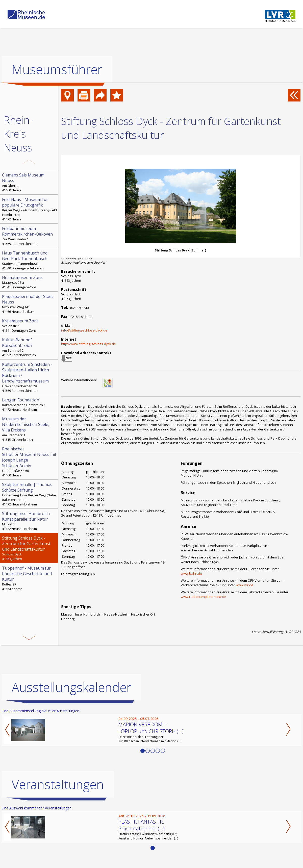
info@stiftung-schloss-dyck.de (84, 330)
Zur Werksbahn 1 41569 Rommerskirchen (30, 236)
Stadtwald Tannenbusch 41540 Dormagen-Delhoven (30, 260)
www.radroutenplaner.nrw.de (204, 597)
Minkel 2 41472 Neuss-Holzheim (30, 521)
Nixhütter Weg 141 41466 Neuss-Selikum (30, 304)
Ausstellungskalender (71, 687)
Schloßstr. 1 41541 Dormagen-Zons (30, 325)
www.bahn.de (191, 573)
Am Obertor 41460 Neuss (30, 182)
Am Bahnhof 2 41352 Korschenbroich (30, 347)
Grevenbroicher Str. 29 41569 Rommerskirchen (30, 377)
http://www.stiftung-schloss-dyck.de (89, 344)
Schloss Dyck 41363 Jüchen (30, 548)
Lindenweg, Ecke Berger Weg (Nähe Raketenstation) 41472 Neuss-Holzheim (30, 494)
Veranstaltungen (58, 784)
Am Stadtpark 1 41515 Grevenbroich (30, 429)
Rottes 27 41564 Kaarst (30, 578)
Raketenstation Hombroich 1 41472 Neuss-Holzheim (30, 404)
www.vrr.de (245, 585)
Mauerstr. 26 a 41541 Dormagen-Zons (30, 282)
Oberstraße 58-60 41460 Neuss (30, 462)
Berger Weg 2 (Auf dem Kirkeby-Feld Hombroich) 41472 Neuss (30, 209)
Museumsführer (57, 69)
